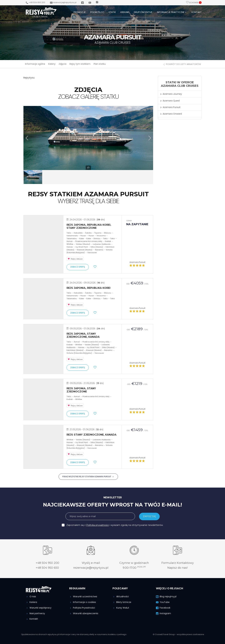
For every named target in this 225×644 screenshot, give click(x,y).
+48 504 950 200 (35, 3)
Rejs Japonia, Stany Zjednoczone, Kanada (83, 335)
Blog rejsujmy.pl (166, 596)
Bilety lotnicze (122, 602)
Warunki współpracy (39, 608)
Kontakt (32, 619)
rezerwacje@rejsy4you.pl (63, 3)
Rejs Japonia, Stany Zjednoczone (81, 390)
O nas (31, 596)
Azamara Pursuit (137, 262)
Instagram (163, 613)
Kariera (31, 602)
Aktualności (121, 596)
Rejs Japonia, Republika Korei (89, 288)
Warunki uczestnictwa (83, 596)
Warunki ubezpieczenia (84, 613)
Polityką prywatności (97, 525)
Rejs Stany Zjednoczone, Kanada (91, 435)
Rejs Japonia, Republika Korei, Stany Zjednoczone (89, 226)
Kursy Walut (121, 608)
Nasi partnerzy (35, 613)
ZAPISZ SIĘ (149, 516)
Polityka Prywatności (82, 608)
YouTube (163, 602)
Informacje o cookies (83, 602)
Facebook (163, 608)
